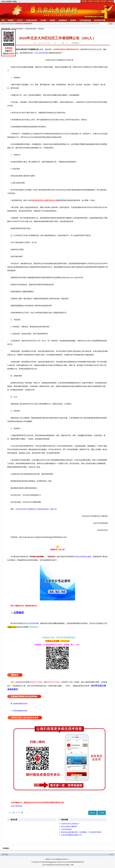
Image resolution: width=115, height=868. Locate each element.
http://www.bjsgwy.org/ (49, 862)
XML (72, 865)
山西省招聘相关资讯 (20, 704)
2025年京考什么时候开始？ (70, 824)
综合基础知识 (63, 20)
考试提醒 (102, 813)
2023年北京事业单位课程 (82, 557)
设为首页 (104, 1)
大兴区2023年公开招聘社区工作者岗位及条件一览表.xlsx (36, 509)
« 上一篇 (12, 812)
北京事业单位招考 (32, 20)
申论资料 (43, 20)
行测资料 (52, 20)
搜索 (111, 24)
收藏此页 (93, 813)
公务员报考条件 (66, 829)
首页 (3, 20)
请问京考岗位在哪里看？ (70, 827)
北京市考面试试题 (85, 20)
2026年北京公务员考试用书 (24, 24)
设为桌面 (97, 1)
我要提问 (76, 43)
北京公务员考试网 (17, 29)
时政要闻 (11, 20)
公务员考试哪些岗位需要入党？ (72, 835)
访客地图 (84, 1)
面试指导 (73, 20)
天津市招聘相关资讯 (20, 711)
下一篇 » (21, 812)
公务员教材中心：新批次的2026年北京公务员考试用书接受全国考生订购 (37, 803)
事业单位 (41, 29)
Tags (6, 855)
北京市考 (20, 20)
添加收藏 (110, 1)
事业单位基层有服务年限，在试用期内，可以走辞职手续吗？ (82, 832)
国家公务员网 (5, 24)
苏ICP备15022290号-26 (76, 862)
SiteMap (90, 1)
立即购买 (19, 613)
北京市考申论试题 (100, 20)
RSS (3, 855)
